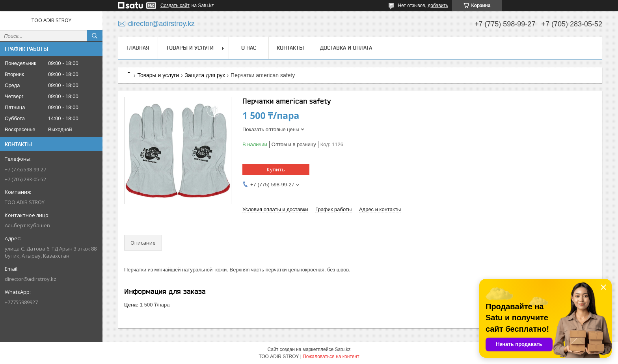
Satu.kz (343, 349)
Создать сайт (175, 6)
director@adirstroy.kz (31, 279)
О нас (249, 48)
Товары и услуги (190, 48)
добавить (438, 6)
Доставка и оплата (346, 48)
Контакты (290, 48)
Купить (276, 169)
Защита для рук (205, 75)
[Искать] (95, 36)
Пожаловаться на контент (331, 357)
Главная (138, 48)
